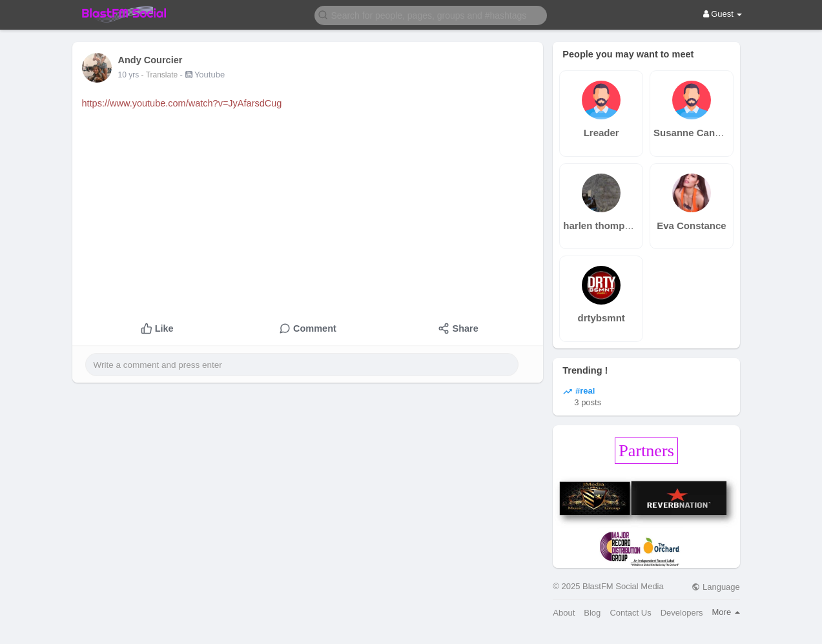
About (564, 613)
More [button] (726, 612)
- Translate (161, 75)
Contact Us (630, 613)
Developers (682, 613)
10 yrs (129, 75)
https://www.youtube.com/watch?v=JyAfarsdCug (182, 103)
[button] (431, 15)
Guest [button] (723, 14)
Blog (592, 613)
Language (715, 587)
